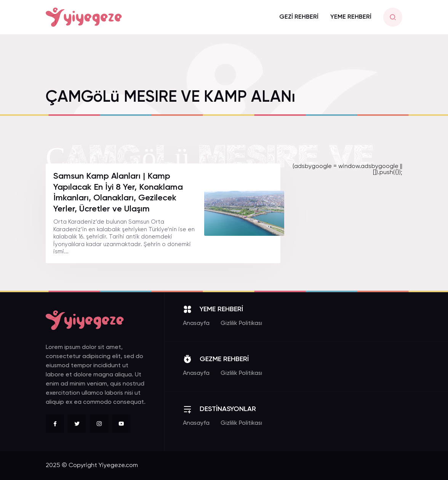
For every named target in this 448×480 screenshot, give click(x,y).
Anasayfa (196, 323)
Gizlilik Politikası (241, 323)
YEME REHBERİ (351, 17)
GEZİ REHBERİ (299, 17)
